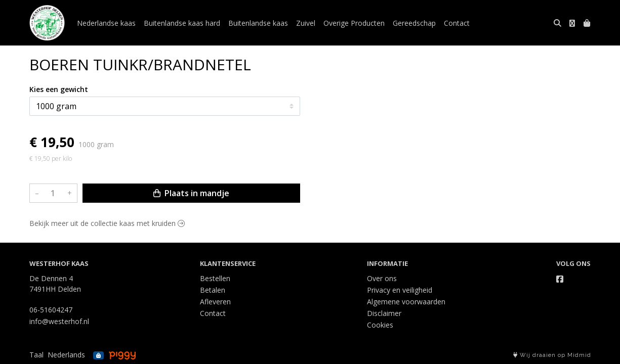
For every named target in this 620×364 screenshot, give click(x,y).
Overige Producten (354, 23)
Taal (36, 355)
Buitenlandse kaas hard (182, 23)
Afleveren (215, 302)
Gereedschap (414, 23)
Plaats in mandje (191, 193)
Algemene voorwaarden (406, 302)
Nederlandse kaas (106, 23)
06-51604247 (51, 310)
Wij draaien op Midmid (552, 355)
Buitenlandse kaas (258, 23)
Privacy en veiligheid (400, 290)
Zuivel (306, 23)
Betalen (213, 290)
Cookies (380, 325)
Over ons (382, 278)
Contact (457, 23)
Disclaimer (384, 313)
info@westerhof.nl (59, 321)
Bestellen (215, 278)
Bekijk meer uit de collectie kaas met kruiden (107, 223)
